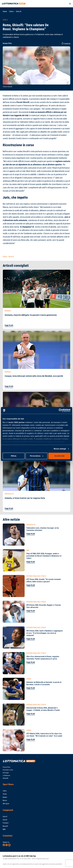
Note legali (6, 773)
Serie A (19, 11)
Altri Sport (6, 804)
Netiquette (5, 778)
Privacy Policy (6, 767)
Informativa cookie (8, 770)
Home (5, 11)
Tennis (5, 794)
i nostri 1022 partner (16, 422)
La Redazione (6, 775)
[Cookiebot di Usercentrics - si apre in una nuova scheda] (61, 410)
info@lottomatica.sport (42, 859)
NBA (4, 829)
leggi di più (9, 325)
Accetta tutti (59, 456)
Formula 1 (6, 823)
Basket (5, 797)
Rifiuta (14, 456)
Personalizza (37, 456)
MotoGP (5, 826)
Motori (5, 800)
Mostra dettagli (60, 449)
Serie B (5, 820)
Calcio (11, 11)
